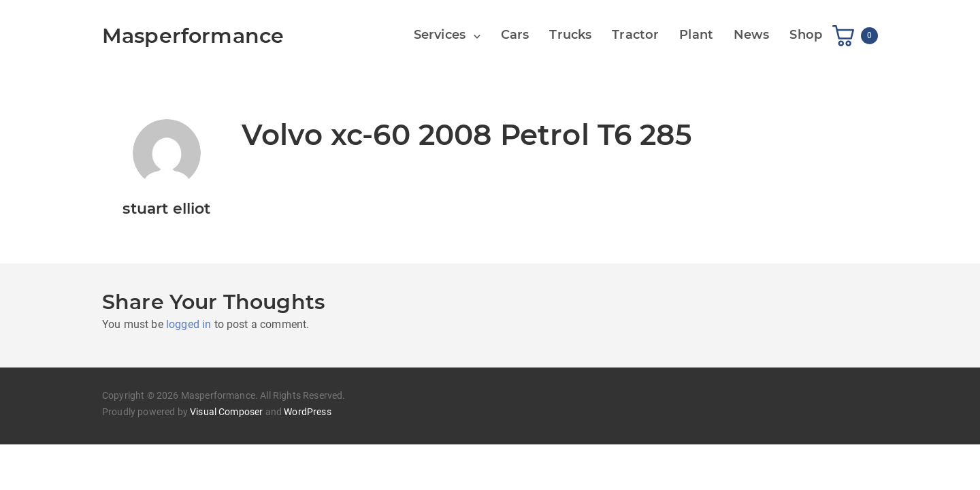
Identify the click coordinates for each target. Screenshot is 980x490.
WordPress (307, 412)
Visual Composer (226, 412)
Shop (806, 35)
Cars (515, 35)
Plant (696, 35)
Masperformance (193, 36)
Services (440, 35)
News (752, 35)
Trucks (570, 35)
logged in (189, 324)
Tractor (635, 35)
